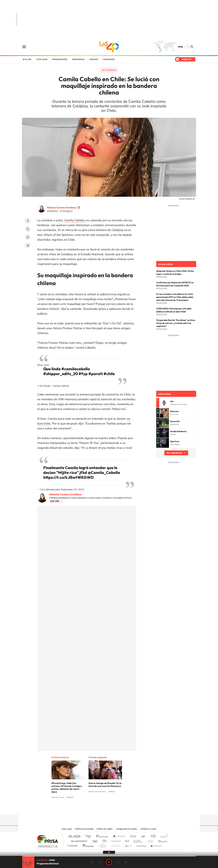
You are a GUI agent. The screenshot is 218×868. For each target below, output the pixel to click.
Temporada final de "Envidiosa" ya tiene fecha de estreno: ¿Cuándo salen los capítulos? (176, 323)
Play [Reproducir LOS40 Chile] (109, 862)
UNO (95, 840)
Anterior (92, 862)
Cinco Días (116, 840)
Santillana (103, 837)
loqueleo (141, 845)
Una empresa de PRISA (48, 839)
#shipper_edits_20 (61, 374)
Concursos (109, 59)
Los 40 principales (89, 837)
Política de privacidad (84, 829)
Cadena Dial (127, 840)
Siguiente (126, 862)
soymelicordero (79, 207)
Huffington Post (78, 840)
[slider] (109, 856)
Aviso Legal (67, 829)
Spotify (121, 809)
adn (152, 837)
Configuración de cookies (127, 829)
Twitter (28, 229)
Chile (180, 47)
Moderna (87, 845)
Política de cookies (105, 829)
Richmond (73, 845)
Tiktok (91, 809)
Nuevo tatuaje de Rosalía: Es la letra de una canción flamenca (105, 785)
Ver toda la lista (174, 453)
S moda (128, 845)
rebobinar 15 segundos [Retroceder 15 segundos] (99, 862)
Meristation (156, 845)
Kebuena (160, 840)
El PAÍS (74, 837)
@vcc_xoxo (43, 365)
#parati (96, 374)
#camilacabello (76, 369)
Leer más (55, 501)
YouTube (103, 809)
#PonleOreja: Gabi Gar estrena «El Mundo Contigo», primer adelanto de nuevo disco (67, 787)
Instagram (97, 809)
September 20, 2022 (73, 490)
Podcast (94, 59)
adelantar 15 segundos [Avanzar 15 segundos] (119, 862)
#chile (109, 374)
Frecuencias (78, 59)
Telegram (28, 245)
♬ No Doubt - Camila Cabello (53, 386)
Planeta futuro (149, 840)
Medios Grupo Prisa (47, 846)
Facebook (28, 221)
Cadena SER (132, 837)
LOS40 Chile (109, 47)
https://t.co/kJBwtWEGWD (69, 477)
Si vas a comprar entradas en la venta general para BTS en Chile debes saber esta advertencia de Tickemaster (175, 297)
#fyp (83, 374)
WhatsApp (28, 237)
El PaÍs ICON (115, 845)
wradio (104, 840)
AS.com (142, 837)
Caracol (163, 837)
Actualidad (109, 70)
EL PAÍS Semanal (138, 840)
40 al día (27, 59)
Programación (60, 59)
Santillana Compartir (119, 837)
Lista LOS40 (42, 59)
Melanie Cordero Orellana (62, 207)
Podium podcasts (102, 845)
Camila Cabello (75, 220)
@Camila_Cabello (104, 472)
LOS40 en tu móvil (148, 829)
